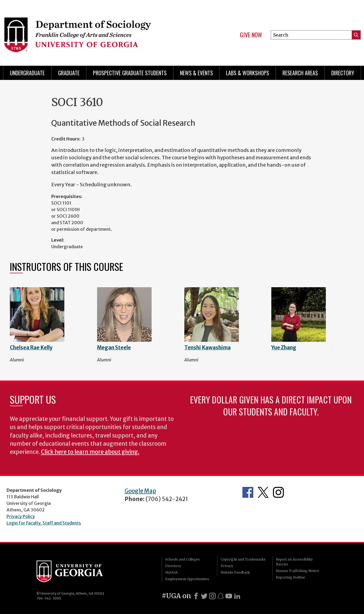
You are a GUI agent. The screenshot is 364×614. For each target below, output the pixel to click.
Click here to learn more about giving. (90, 452)
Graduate (69, 73)
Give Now (251, 35)
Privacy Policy (21, 516)
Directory (343, 73)
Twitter (263, 492)
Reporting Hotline (291, 577)
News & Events (196, 73)
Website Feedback (235, 572)
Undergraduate (27, 73)
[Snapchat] (221, 596)
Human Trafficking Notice (297, 571)
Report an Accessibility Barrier (294, 562)
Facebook (248, 492)
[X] (204, 596)
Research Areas (300, 73)
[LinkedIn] (237, 596)
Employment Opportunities (187, 579)
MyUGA (171, 572)
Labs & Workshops (248, 73)
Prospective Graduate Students (130, 73)
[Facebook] (196, 596)
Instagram (278, 492)
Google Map (140, 491)
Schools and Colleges (183, 559)
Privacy (227, 566)
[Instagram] (212, 596)
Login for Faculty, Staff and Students (44, 523)
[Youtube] (229, 596)
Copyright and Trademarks (243, 559)
